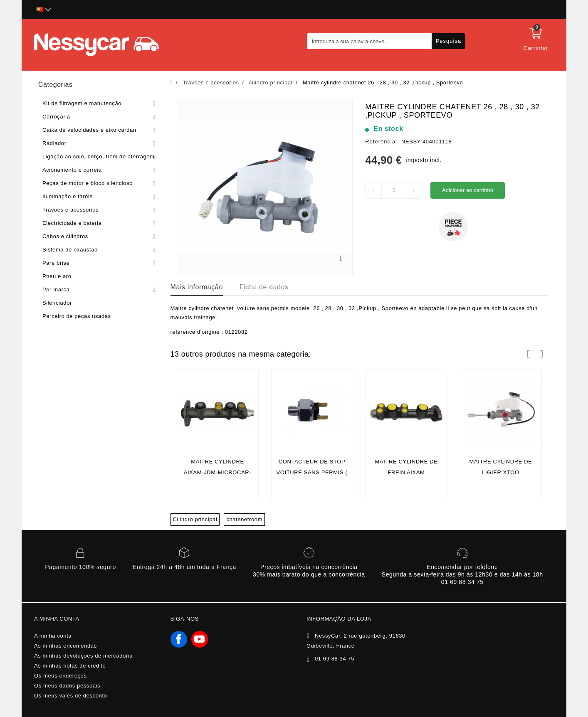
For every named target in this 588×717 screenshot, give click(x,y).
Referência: (381, 142)
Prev (529, 354)
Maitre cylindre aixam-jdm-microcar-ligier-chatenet (217, 472)
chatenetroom (244, 519)
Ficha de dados (264, 287)
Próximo (541, 354)
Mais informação (197, 287)
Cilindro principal (195, 519)
